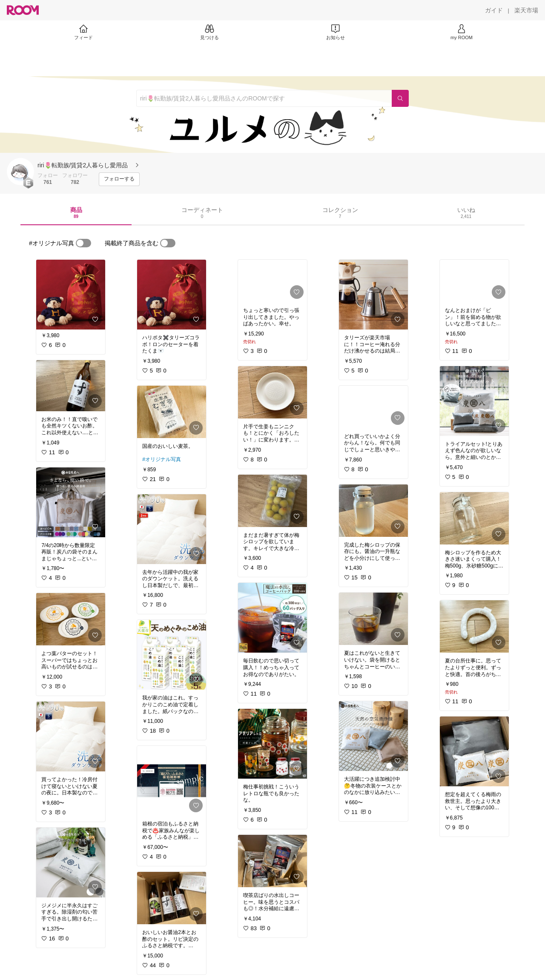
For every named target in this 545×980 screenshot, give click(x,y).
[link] (71, 295)
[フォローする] (119, 179)
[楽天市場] (526, 10)
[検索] (400, 98)
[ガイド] (494, 10)
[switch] (83, 243)
